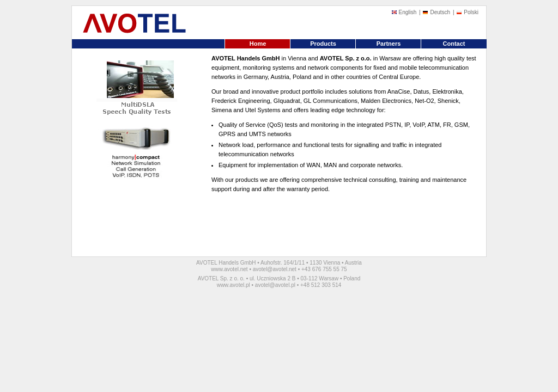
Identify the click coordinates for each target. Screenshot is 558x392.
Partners (389, 44)
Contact (454, 44)
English (408, 12)
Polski (471, 12)
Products (323, 44)
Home (258, 44)
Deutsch (440, 12)
